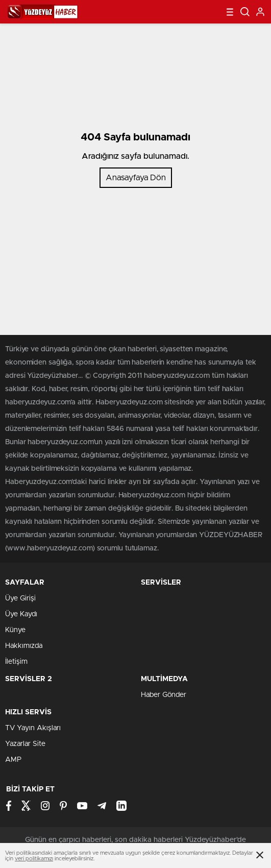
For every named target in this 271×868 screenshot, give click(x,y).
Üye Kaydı (21, 614)
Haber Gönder (164, 695)
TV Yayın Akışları (33, 728)
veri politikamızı (34, 859)
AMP (13, 760)
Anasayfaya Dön (136, 178)
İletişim (16, 662)
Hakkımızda (24, 646)
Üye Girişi (20, 598)
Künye (15, 630)
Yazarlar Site (25, 744)
